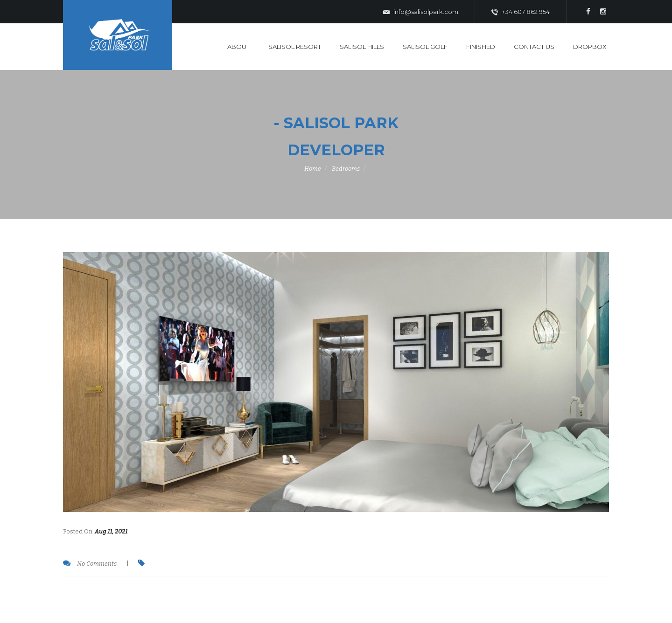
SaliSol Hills (362, 47)
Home (313, 169)
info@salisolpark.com (421, 12)
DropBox (590, 47)
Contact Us (534, 47)
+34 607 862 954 (521, 12)
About (238, 47)
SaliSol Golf (425, 47)
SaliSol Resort (295, 47)
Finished (481, 47)
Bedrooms (346, 169)
